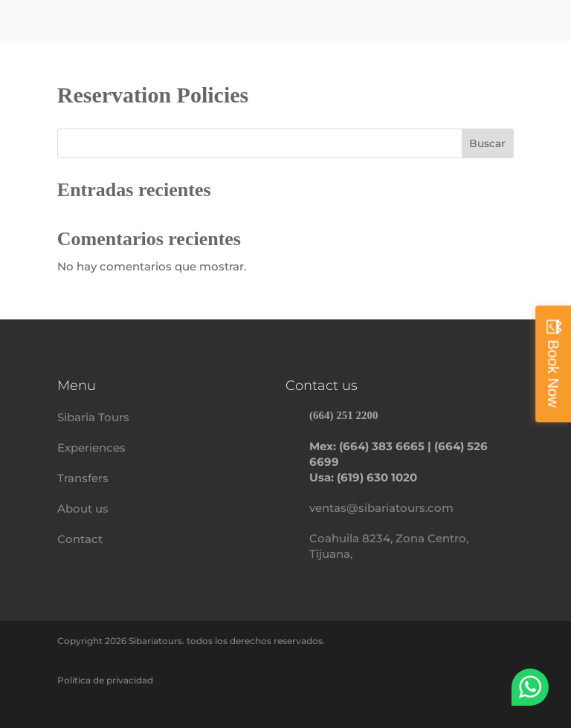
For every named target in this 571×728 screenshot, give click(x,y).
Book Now (553, 373)
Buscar (487, 143)
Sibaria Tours (93, 417)
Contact (80, 539)
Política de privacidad (105, 680)
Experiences (91, 448)
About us (83, 508)
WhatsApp (530, 687)
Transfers (83, 478)
